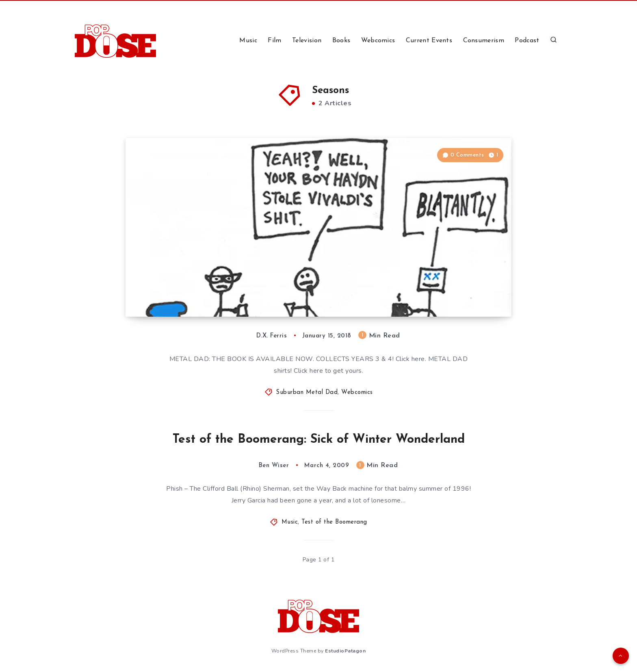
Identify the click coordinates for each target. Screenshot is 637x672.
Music (248, 41)
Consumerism (484, 41)
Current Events (429, 41)
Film (274, 41)
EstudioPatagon (345, 651)
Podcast (527, 41)
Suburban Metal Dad (307, 393)
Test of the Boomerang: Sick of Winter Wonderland (319, 440)
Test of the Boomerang (334, 522)
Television (307, 41)
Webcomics (378, 41)
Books (341, 41)
